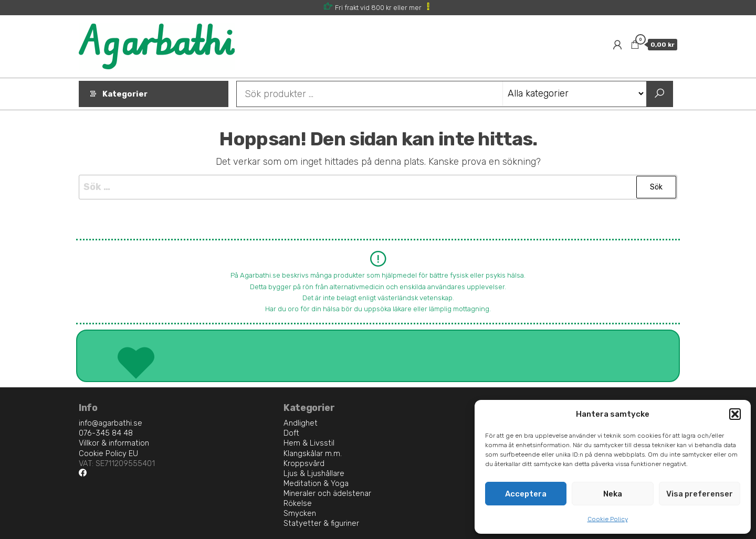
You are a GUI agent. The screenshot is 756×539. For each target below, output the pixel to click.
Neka (613, 494)
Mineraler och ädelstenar (327, 493)
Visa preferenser (700, 494)
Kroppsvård (304, 463)
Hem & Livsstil (309, 443)
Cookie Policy (608, 519)
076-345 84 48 (106, 433)
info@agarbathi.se (111, 423)
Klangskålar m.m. (313, 453)
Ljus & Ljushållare (314, 473)
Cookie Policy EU (108, 453)
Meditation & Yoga (316, 483)
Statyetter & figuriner (321, 523)
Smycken (300, 513)
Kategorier (125, 94)
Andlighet (301, 423)
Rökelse (298, 503)
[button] (735, 414)
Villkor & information (114, 443)
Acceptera (526, 494)
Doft (291, 433)
